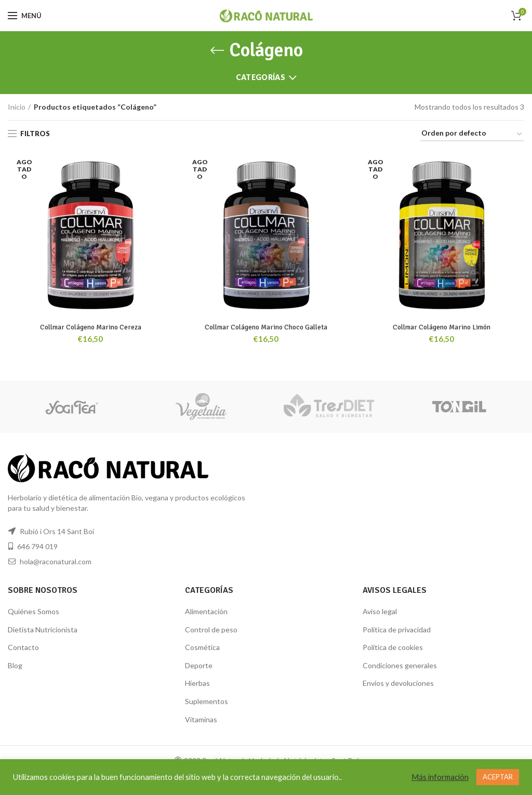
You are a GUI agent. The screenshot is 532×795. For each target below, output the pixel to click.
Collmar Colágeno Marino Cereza (91, 327)
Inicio (17, 107)
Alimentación (206, 611)
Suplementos (207, 701)
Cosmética (202, 647)
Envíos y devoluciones (398, 684)
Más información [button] (440, 777)
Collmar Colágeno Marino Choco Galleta (266, 327)
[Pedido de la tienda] (472, 135)
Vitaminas (201, 719)
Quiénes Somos (34, 611)
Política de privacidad (397, 630)
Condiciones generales (400, 665)
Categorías (261, 77)
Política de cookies (393, 647)
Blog (15, 665)
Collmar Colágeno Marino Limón (442, 327)
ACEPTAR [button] (498, 777)
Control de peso (211, 630)
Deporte (199, 665)
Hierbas (197, 684)
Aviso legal (380, 611)
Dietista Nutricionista (43, 630)
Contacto (23, 647)
